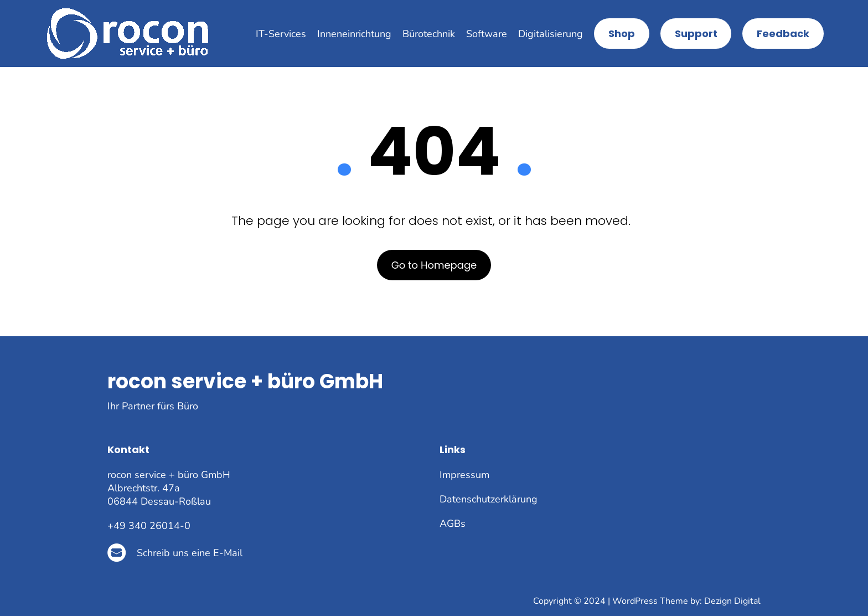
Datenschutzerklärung (489, 499)
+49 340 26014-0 (149, 526)
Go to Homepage (434, 265)
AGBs (453, 523)
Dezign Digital (732, 601)
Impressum (464, 475)
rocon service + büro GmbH (245, 381)
